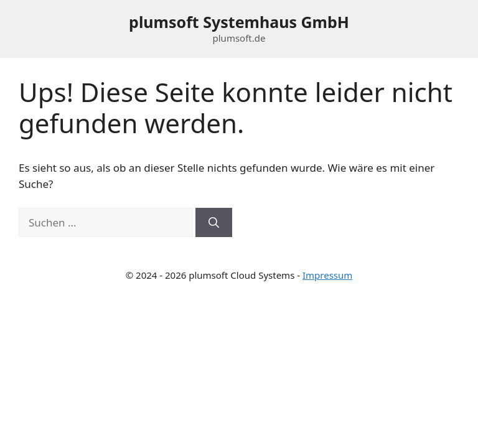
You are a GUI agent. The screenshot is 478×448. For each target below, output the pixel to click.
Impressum (327, 275)
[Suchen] (214, 223)
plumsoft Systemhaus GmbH (239, 22)
